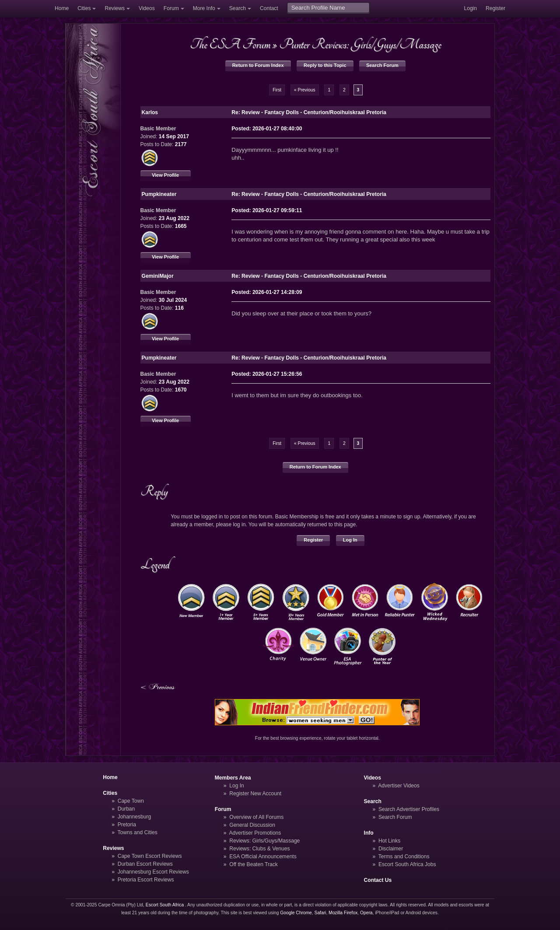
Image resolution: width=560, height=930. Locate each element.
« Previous (305, 90)
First (277, 90)
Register (495, 8)
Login (470, 8)
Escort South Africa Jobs (407, 864)
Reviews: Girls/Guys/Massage (264, 841)
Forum (171, 8)
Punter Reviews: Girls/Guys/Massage (360, 44)
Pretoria (127, 825)
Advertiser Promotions (255, 833)
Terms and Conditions (404, 857)
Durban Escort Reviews (145, 864)
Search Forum (382, 65)
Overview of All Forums (256, 817)
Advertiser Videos (399, 786)
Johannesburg (135, 817)
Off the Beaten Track (254, 864)
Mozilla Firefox (343, 913)
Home (62, 8)
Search (238, 8)
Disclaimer (391, 849)
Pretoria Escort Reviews (146, 880)
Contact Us (378, 880)
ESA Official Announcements (263, 857)
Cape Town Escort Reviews (150, 856)
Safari (320, 913)
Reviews (115, 8)
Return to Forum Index (258, 65)
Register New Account (255, 794)
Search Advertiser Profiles (409, 809)
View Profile (165, 175)
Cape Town (131, 801)
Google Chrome (296, 913)
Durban (126, 809)
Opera (366, 913)
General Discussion (252, 825)
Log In (350, 540)
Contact (269, 8)
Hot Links (389, 841)
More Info (204, 8)
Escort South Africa (165, 905)
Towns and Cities (137, 832)
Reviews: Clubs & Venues (259, 849)
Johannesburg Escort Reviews (153, 872)
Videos (147, 8)
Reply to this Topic (325, 65)
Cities (84, 8)
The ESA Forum (230, 44)
